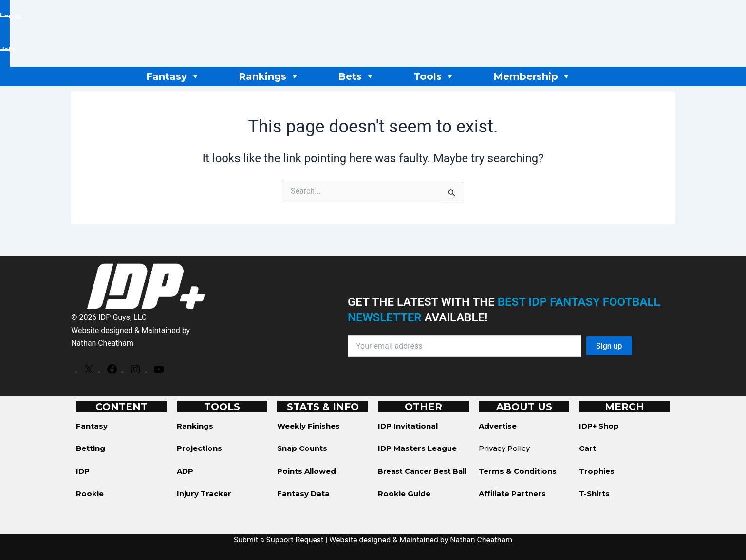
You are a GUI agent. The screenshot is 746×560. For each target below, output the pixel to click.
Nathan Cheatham (103, 343)
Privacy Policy (504, 448)
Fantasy (173, 77)
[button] (11, 50)
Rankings (269, 77)
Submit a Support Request (279, 540)
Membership (532, 77)
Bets (356, 77)
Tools (434, 77)
